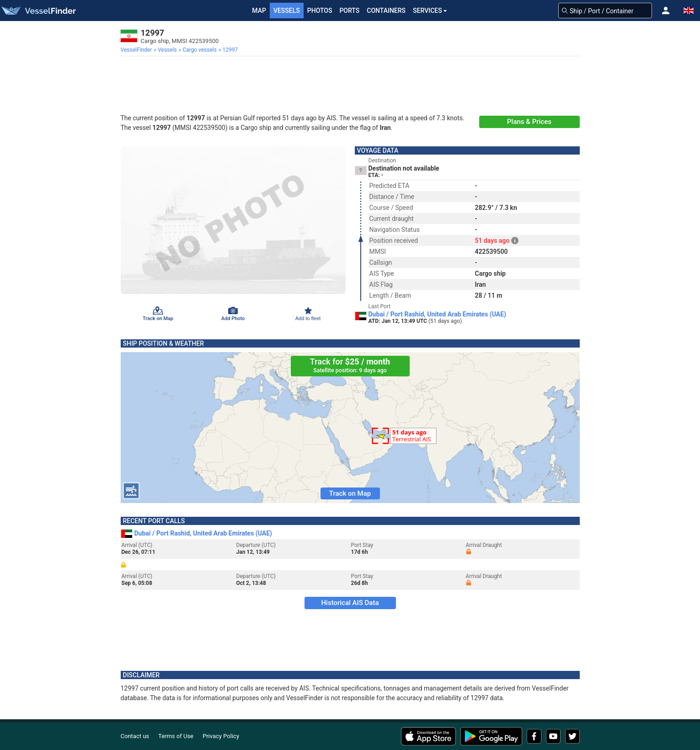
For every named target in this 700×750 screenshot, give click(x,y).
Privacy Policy (221, 736)
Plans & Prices (529, 122)
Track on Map (350, 493)
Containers (386, 11)
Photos (320, 11)
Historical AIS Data (350, 603)
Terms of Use (176, 736)
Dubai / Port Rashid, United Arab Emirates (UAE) (438, 314)
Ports (349, 11)
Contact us (135, 736)
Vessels (287, 11)
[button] (666, 11)
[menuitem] (137, 50)
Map (259, 11)
